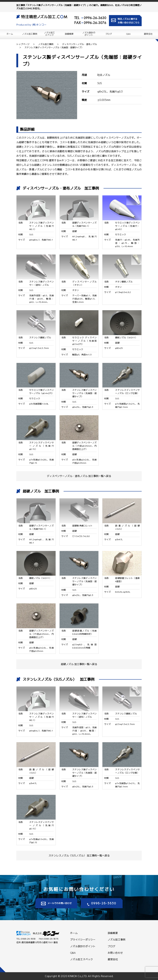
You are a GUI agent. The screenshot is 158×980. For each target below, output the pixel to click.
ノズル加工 (49, 34)
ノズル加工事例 (30, 34)
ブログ (109, 34)
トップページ (23, 44)
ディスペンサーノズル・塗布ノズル (80, 44)
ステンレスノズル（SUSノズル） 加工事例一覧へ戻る (79, 855)
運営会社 (148, 34)
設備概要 (69, 34)
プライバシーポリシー (83, 939)
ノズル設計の (89, 34)
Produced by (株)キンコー (33, 25)
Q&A (128, 34)
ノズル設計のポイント (83, 946)
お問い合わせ (115, 953)
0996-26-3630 (95, 18)
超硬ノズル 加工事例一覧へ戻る (79, 664)
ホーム (10, 34)
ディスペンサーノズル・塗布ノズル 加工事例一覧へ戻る (79, 476)
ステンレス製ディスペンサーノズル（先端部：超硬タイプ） (54, 47)
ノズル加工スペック (82, 959)
